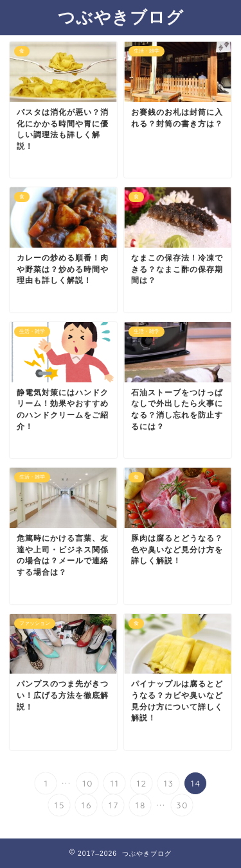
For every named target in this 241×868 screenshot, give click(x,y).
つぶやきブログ (121, 17)
